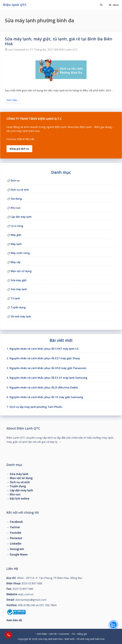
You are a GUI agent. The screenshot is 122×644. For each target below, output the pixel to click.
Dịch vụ (15, 181)
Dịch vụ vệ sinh (20, 190)
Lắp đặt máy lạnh (21, 217)
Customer (64, 634)
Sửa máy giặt (19, 280)
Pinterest (16, 538)
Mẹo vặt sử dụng (21, 271)
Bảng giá (82, 634)
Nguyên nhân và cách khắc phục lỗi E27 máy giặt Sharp (45, 358)
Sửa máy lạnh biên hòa (50, 639)
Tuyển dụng (18, 307)
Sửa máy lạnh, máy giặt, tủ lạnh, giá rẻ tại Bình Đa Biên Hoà (59, 41)
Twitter (15, 527)
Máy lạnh (16, 244)
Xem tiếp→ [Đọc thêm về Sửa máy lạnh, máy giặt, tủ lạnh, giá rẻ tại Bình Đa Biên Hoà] (13, 100)
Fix (74, 634)
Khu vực (16, 208)
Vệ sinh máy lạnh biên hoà (91, 639)
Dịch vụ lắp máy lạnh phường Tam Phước (36, 407)
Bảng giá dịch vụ (19, 149)
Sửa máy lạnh (19, 289)
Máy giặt (16, 235)
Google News (19, 554)
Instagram (17, 549)
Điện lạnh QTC (15, 5)
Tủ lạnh (15, 298)
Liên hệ (53, 634)
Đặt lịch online (19, 499)
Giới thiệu (42, 634)
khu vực (15, 494)
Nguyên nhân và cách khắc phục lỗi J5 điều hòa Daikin (44, 387)
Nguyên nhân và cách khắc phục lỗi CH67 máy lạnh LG (44, 349)
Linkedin (16, 544)
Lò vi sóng (17, 226)
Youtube (15, 533)
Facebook (16, 522)
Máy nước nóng (20, 253)
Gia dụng (16, 199)
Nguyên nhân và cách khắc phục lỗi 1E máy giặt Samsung (46, 397)
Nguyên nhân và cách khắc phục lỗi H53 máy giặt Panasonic (48, 368)
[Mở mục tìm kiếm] (101, 5)
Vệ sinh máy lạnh (21, 316)
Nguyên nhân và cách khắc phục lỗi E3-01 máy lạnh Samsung (48, 378)
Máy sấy (16, 262)
